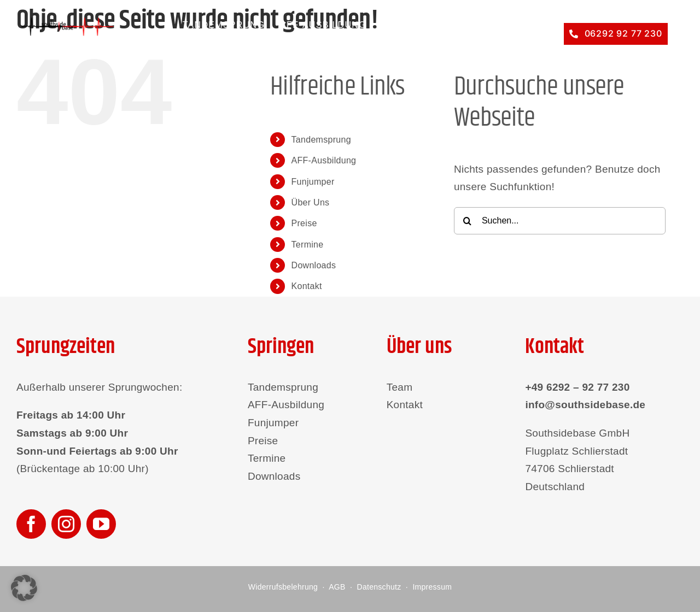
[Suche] (468, 221)
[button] (24, 588)
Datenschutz (379, 587)
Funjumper (313, 182)
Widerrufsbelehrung (283, 587)
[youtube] (101, 524)
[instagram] (66, 524)
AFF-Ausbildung (324, 160)
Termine (308, 245)
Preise (304, 223)
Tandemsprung (321, 140)
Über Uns (311, 202)
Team (400, 387)
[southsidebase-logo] (65, 22)
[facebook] (31, 524)
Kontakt (307, 286)
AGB (337, 587)
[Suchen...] (560, 221)
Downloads (314, 265)
